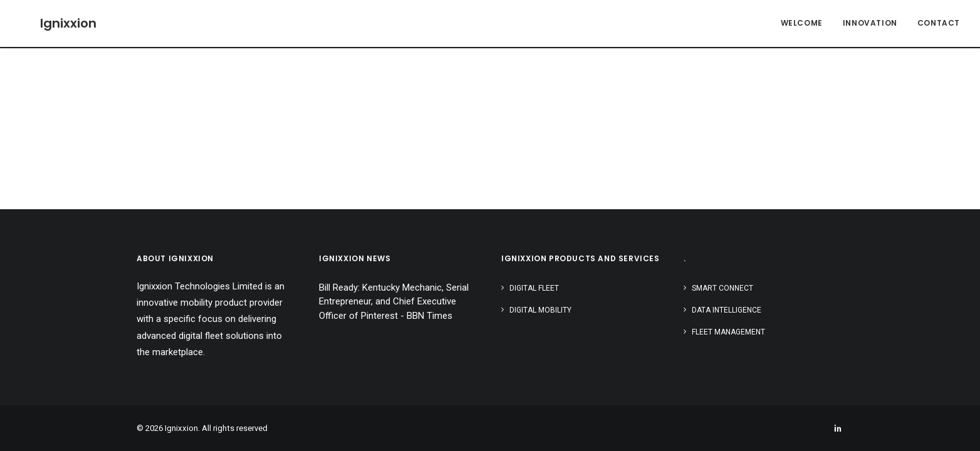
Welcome (802, 23)
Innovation (870, 23)
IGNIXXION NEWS (355, 258)
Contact (939, 23)
